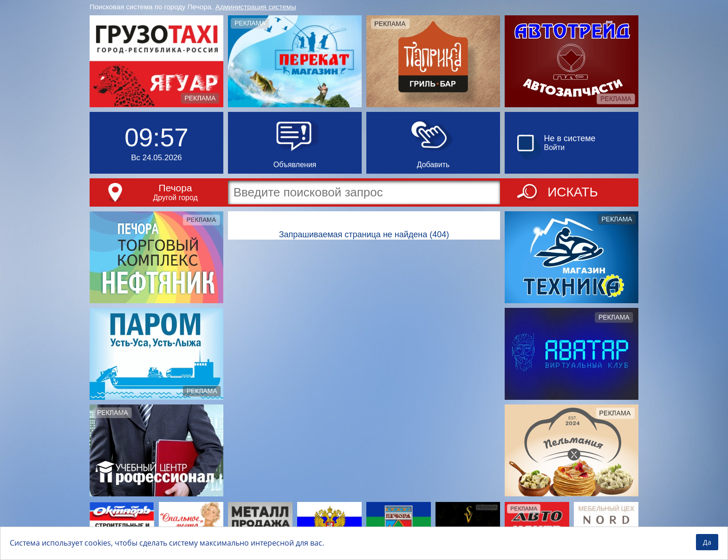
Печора (175, 188)
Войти (555, 147)
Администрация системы (256, 7)
